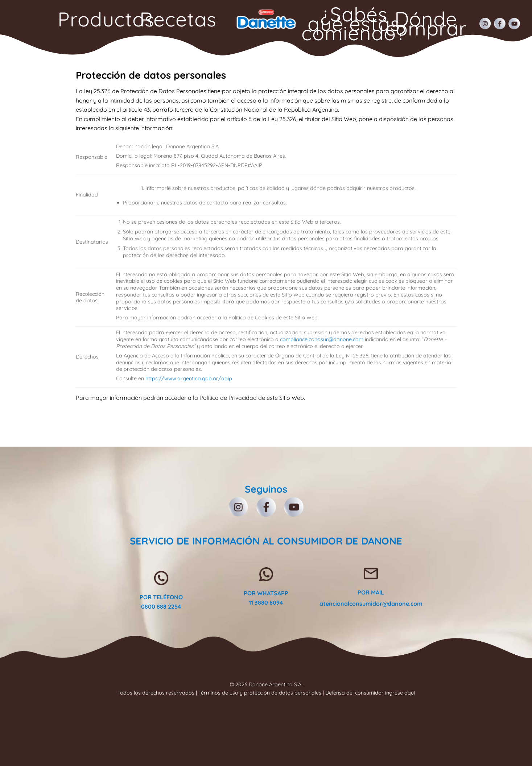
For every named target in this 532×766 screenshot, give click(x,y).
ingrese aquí (400, 693)
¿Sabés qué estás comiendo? (354, 24)
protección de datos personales (283, 693)
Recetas (178, 19)
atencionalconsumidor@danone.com (371, 604)
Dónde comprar (426, 24)
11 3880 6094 (266, 603)
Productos (106, 19)
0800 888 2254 (161, 606)
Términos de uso (218, 693)
